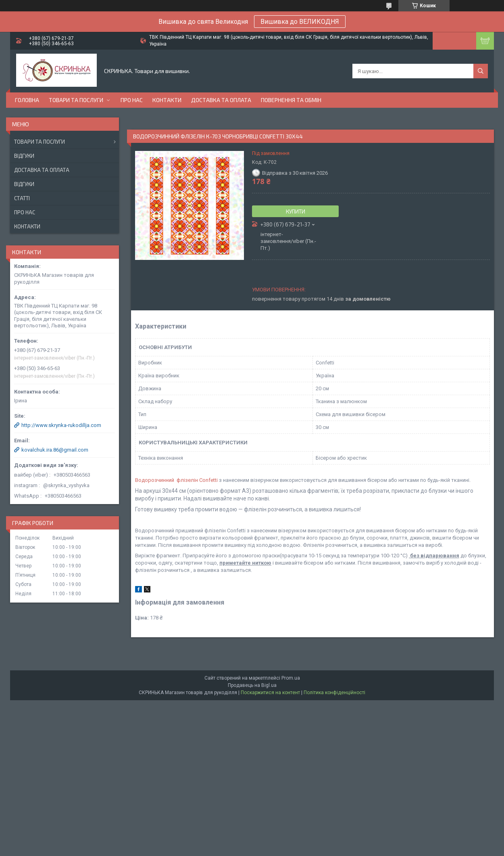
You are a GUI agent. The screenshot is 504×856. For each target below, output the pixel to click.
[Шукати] (481, 71)
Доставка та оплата (221, 100)
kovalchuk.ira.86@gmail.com (55, 450)
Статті (22, 198)
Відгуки (24, 156)
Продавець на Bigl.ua (252, 685)
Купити (296, 211)
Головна (27, 100)
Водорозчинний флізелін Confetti (176, 480)
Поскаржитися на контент (270, 693)
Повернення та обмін (291, 100)
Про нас (132, 100)
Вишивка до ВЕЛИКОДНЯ (300, 22)
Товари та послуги (76, 100)
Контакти (167, 100)
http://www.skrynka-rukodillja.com (61, 425)
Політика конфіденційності (334, 693)
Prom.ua (291, 678)
